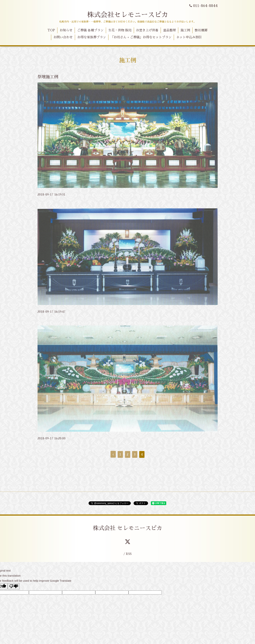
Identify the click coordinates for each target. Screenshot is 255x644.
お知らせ (66, 30)
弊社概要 (201, 30)
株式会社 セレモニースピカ (127, 528)
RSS (129, 554)
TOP (51, 30)
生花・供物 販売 (120, 30)
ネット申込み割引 (189, 37)
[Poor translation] (14, 586)
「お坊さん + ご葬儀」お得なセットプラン (141, 37)
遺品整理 (169, 30)
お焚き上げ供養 (147, 30)
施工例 (185, 30)
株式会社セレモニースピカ (128, 15)
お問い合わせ (63, 37)
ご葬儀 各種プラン (90, 30)
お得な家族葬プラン (92, 37)
